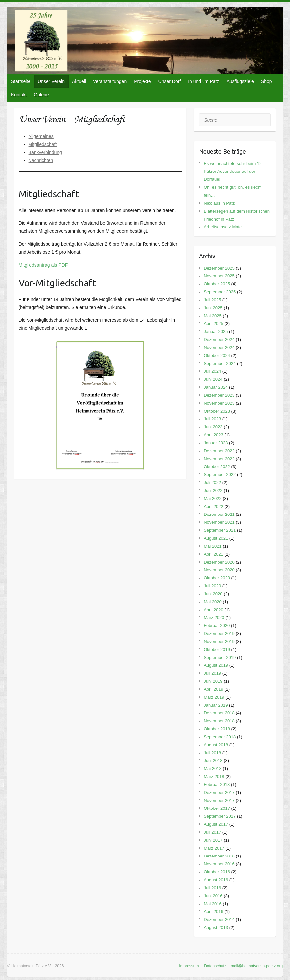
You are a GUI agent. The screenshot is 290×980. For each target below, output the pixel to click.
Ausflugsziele (240, 81)
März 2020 (214, 618)
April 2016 (214, 912)
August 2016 (216, 880)
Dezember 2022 (219, 451)
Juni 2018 (213, 761)
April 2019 (214, 689)
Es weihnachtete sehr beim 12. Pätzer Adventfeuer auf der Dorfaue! (233, 171)
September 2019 (220, 657)
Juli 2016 (212, 888)
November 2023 (219, 403)
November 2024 (219, 347)
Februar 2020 (217, 626)
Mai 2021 (213, 546)
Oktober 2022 (217, 467)
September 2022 (220, 475)
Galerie (41, 95)
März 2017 (214, 848)
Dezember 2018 (219, 713)
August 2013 (216, 928)
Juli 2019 (212, 673)
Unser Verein (51, 81)
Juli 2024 (212, 371)
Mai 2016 (213, 904)
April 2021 (214, 554)
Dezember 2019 (219, 634)
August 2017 (216, 824)
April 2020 (214, 610)
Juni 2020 (213, 594)
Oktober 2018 (217, 729)
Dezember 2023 (219, 395)
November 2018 (219, 721)
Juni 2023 (213, 427)
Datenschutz (215, 966)
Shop (267, 81)
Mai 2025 (213, 316)
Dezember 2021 (219, 514)
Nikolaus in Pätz (219, 203)
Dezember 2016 (219, 856)
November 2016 (219, 864)
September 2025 (220, 292)
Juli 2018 (212, 753)
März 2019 (214, 697)
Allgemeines (41, 136)
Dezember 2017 (219, 792)
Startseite (21, 81)
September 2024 (220, 363)
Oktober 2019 (217, 649)
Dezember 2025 (219, 268)
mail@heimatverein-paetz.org (257, 966)
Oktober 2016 (217, 872)
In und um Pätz (203, 81)
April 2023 (214, 435)
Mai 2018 (213, 769)
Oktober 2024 (217, 355)
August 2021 (216, 538)
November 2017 (219, 800)
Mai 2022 (213, 498)
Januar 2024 (216, 387)
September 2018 (220, 737)
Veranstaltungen (110, 81)
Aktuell (79, 81)
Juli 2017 (212, 832)
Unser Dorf (170, 81)
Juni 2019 (213, 681)
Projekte (142, 81)
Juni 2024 (213, 379)
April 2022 (214, 506)
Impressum (189, 966)
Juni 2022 (213, 490)
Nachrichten (41, 160)
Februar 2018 (217, 784)
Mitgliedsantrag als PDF (43, 265)
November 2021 (219, 522)
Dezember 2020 (219, 562)
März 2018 (214, 777)
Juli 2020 (212, 586)
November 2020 (219, 570)
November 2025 (219, 276)
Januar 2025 (216, 332)
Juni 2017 (213, 840)
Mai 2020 (213, 602)
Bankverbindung (45, 152)
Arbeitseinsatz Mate (223, 227)
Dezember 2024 (219, 340)
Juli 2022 (212, 483)
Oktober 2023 (217, 411)
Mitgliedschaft (43, 144)
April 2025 (214, 324)
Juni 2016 (213, 896)
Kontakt (19, 95)
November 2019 (219, 641)
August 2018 (216, 745)
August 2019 (216, 665)
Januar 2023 (216, 443)
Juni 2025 (213, 308)
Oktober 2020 (217, 578)
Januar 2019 (216, 705)
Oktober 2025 (217, 284)
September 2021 (220, 530)
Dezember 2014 (219, 920)
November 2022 (219, 459)
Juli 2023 (212, 419)
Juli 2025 (212, 300)
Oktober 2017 (217, 808)
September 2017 (220, 816)
